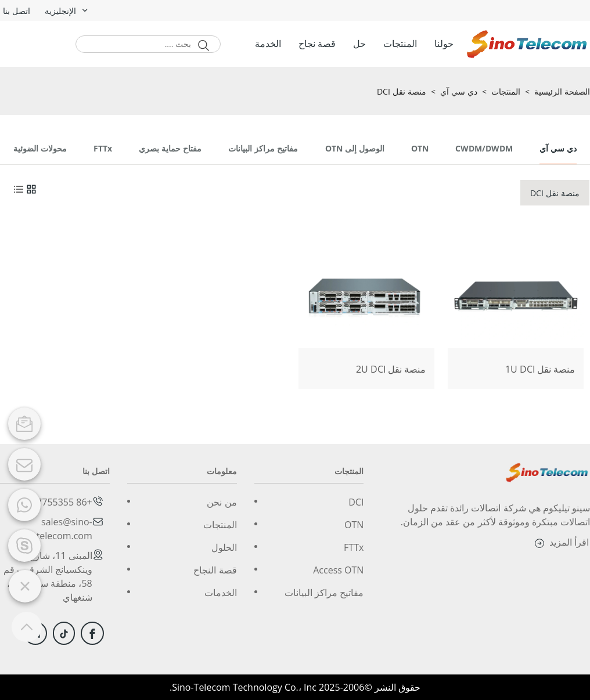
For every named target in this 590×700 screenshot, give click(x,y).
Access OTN (338, 570)
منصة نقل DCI (402, 92)
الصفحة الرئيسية (562, 92)
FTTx (354, 547)
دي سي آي (459, 92)
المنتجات (400, 44)
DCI (356, 502)
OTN (354, 525)
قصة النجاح (215, 570)
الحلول (224, 547)
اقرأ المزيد (560, 543)
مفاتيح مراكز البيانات (324, 593)
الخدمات (221, 593)
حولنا (444, 44)
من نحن (222, 502)
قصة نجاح (317, 44)
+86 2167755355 (57, 502)
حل (359, 44)
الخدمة (268, 44)
